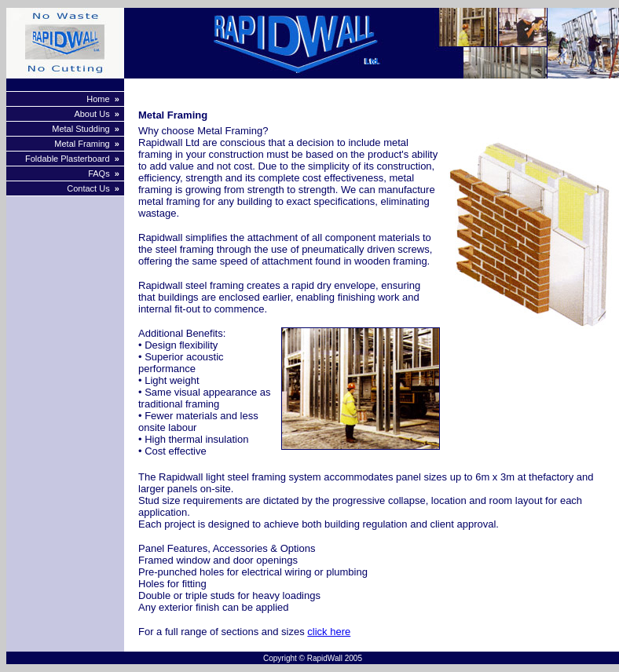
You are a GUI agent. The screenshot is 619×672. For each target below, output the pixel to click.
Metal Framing (82, 144)
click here (329, 632)
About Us (92, 114)
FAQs (99, 173)
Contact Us (88, 188)
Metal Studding (81, 129)
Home (98, 99)
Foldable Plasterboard (68, 159)
